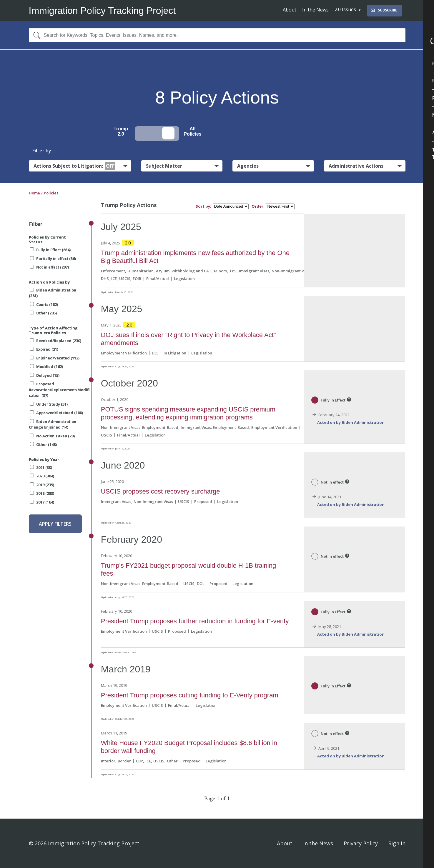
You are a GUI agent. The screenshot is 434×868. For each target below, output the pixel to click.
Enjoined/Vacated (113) (55, 358)
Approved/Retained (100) (56, 413)
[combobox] (217, 35)
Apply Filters (55, 524)
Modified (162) (46, 366)
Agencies (248, 166)
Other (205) (43, 313)
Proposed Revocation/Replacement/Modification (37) (59, 390)
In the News (315, 10)
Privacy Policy (361, 843)
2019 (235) (42, 485)
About (290, 10)
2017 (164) (42, 502)
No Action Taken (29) (52, 436)
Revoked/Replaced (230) (56, 341)
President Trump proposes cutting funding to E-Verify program (190, 695)
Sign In (397, 843)
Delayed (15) (45, 375)
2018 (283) (42, 493)
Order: (258, 206)
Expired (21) (44, 349)
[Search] (35, 35)
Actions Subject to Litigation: (74, 166)
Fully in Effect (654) (50, 250)
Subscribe (384, 10)
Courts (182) (44, 304)
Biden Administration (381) (53, 293)
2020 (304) (42, 476)
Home (34, 193)
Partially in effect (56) (53, 259)
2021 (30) (41, 467)
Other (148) (43, 444)
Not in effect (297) (49, 267)
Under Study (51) (49, 404)
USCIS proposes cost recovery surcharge (161, 491)
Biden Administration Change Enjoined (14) (53, 424)
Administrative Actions (356, 166)
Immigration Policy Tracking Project (102, 11)
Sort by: (203, 206)
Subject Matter (164, 166)
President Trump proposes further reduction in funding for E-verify (195, 621)
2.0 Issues (345, 9)
